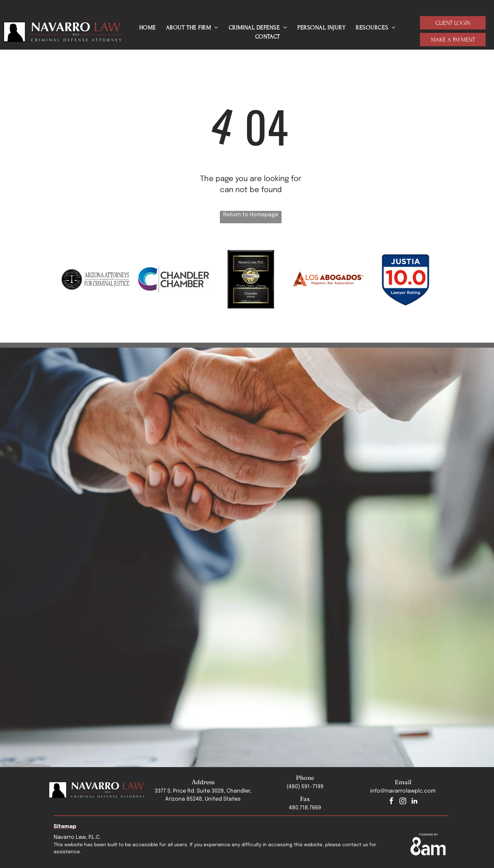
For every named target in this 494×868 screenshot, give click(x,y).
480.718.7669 (305, 808)
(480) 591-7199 (305, 787)
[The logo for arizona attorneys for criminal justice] (96, 279)
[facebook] (391, 802)
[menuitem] (147, 28)
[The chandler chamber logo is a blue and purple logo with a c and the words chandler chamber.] (173, 279)
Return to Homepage (251, 215)
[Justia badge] (405, 279)
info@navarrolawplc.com (403, 791)
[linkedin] (414, 802)
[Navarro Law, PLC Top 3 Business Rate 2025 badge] (251, 279)
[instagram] (403, 802)
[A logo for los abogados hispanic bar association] (328, 279)
